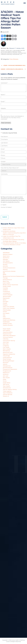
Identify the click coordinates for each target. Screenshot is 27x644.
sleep (5, 379)
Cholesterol (6, 291)
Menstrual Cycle (8, 352)
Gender (3, 162)
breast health (7, 286)
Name (3, 95)
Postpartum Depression (10, 369)
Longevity (6, 346)
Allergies (5, 259)
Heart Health (7, 329)
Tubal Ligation (7, 391)
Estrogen (6, 302)
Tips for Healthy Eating (10, 389)
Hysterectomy (7, 334)
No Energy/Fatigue (9, 361)
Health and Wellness (9, 320)
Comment (4, 83)
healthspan (6, 322)
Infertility (6, 339)
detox (5, 300)
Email (3, 102)
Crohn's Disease (8, 295)
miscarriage (6, 356)
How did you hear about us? (10, 168)
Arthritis (5, 266)
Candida (5, 288)
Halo (4, 317)
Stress (5, 381)
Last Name (4, 143)
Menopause (6, 351)
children (5, 290)
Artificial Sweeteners (9, 268)
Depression (6, 298)
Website (3, 108)
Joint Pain (6, 342)
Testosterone (7, 388)
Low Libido (6, 347)
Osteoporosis (7, 366)
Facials (5, 303)
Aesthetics (6, 258)
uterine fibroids (8, 395)
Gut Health (6, 313)
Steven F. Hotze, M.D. (17, 48)
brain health (7, 283)
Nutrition (6, 362)
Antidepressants (8, 263)
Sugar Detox (7, 383)
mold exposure (7, 357)
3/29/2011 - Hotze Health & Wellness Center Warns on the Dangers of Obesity (13, 69)
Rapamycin (6, 373)
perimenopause (8, 368)
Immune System (8, 337)
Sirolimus (6, 374)
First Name (4, 137)
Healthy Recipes (8, 325)
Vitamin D (6, 396)
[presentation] (11, 211)
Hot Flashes (6, 330)
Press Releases (14, 59)
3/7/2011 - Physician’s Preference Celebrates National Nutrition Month (14, 65)
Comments (4, 174)
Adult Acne (6, 256)
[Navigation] (25, 3)
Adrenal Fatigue (8, 254)
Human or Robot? (6, 207)
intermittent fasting (9, 341)
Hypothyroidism (8, 332)
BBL (4, 273)
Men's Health (7, 349)
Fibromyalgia (7, 310)
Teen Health (7, 386)
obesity (5, 364)
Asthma (5, 270)
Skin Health (6, 378)
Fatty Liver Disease (9, 307)
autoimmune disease (9, 271)
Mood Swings (7, 359)
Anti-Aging (6, 261)
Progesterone (7, 371)
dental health (7, 297)
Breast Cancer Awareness (10, 285)
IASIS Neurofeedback (9, 336)
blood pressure (7, 280)
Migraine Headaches (9, 354)
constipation (7, 293)
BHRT (5, 275)
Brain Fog (6, 281)
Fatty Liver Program (9, 308)
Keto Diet (6, 344)
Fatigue (5, 305)
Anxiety (5, 265)
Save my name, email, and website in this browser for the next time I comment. (12, 118)
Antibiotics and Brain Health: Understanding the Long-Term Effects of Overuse (14, 233)
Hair (4, 315)
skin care (6, 376)
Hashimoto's (7, 318)
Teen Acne (6, 384)
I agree (4, 205)
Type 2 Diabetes (8, 393)
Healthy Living (7, 323)
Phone (3, 155)
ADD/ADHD (6, 253)
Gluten (5, 312)
